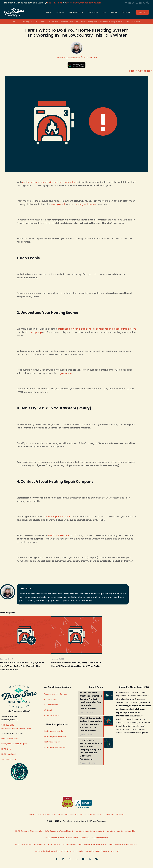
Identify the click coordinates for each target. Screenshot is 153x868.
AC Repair (48, 710)
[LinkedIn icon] (130, 3)
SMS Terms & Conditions (75, 814)
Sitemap (120, 814)
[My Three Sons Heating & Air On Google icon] (137, 3)
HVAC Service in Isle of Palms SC (124, 844)
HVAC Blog (25, 22)
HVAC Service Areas (10, 739)
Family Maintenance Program (14, 744)
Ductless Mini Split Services (55, 694)
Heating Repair (39, 22)
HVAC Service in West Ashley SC (59, 831)
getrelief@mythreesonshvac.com (16, 728)
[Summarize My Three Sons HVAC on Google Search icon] (148, 3)
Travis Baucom (72, 57)
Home (14, 22)
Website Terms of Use (53, 814)
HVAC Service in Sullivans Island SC (79, 851)
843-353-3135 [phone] (55, 3)
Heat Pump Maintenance (55, 736)
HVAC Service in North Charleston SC (61, 838)
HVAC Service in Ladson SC (107, 851)
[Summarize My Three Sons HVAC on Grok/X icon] (144, 3)
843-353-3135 (8, 725)
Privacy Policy (35, 814)
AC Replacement (51, 715)
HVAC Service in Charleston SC (29, 831)
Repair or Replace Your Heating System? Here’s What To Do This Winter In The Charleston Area (22, 666)
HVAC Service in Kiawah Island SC (49, 851)
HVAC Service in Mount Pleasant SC (31, 844)
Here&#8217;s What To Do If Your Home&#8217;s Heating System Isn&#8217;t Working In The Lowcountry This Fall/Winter (95, 22)
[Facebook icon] (126, 3)
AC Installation (50, 699)
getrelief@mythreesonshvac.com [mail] (84, 3)
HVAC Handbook (9, 754)
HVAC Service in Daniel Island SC (62, 844)
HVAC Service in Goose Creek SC (93, 844)
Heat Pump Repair (52, 742)
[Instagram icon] (133, 3)
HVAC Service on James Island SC (121, 831)
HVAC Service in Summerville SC (94, 838)
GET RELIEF (142, 12)
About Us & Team (9, 759)
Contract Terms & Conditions (101, 814)
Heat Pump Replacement (55, 747)
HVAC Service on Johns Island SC (89, 831)
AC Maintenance (51, 705)
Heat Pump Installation (54, 731)
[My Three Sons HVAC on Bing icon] (140, 3)
